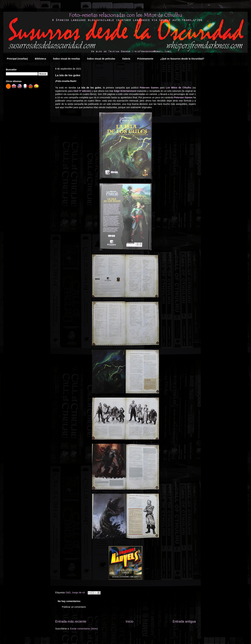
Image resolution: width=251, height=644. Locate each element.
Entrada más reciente (71, 621)
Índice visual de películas (101, 59)
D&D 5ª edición (82, 91)
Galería (126, 59)
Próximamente (145, 59)
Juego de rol (78, 593)
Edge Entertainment (125, 91)
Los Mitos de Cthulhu (179, 88)
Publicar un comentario (74, 607)
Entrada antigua (184, 621)
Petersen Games (149, 88)
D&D (68, 593)
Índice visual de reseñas (67, 59)
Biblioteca (40, 59)
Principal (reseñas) (17, 59)
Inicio (130, 621)
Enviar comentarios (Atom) (84, 629)
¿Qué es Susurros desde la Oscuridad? (182, 59)
